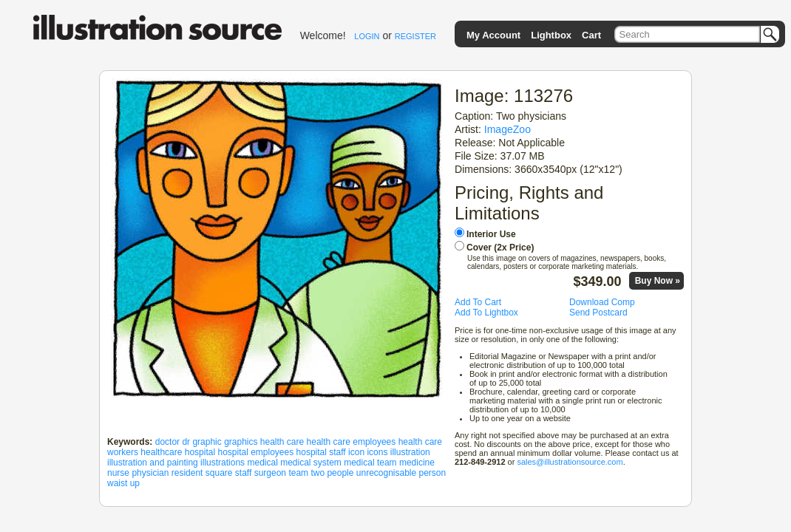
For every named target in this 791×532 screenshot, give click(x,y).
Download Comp (602, 302)
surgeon (270, 473)
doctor (167, 442)
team (298, 473)
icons (377, 452)
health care (282, 442)
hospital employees (255, 452)
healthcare (161, 452)
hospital (200, 452)
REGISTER (415, 36)
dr (186, 442)
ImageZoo (507, 129)
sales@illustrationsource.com (570, 462)
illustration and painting (153, 463)
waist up (123, 483)
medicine (417, 463)
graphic (207, 442)
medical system (311, 463)
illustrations (223, 463)
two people (332, 473)
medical (262, 463)
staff (243, 473)
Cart (591, 35)
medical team (370, 463)
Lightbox (551, 35)
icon (356, 452)
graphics (241, 442)
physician (150, 473)
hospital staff (321, 452)
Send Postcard (598, 313)
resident (187, 473)
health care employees (352, 442)
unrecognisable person (401, 473)
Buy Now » (658, 281)
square (219, 473)
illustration (410, 452)
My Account (493, 35)
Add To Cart (478, 302)
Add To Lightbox (486, 313)
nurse (118, 473)
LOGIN (367, 36)
